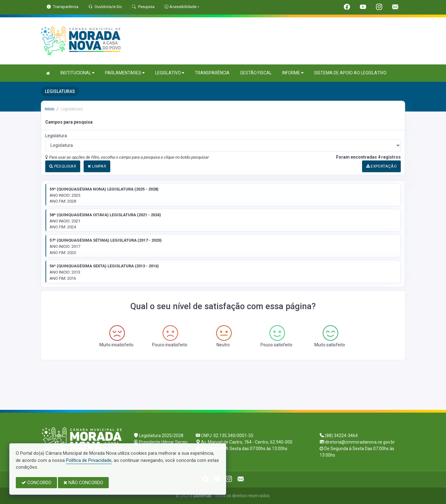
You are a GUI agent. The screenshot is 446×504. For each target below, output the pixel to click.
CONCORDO (36, 483)
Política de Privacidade (89, 460)
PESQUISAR (63, 166)
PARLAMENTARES (125, 73)
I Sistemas (201, 496)
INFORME (293, 73)
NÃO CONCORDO (83, 483)
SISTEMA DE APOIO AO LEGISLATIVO (350, 73)
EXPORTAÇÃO (382, 166)
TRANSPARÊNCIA (212, 73)
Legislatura (56, 136)
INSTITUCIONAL (77, 73)
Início (50, 109)
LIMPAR (97, 166)
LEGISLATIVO (170, 73)
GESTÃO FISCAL (256, 73)
